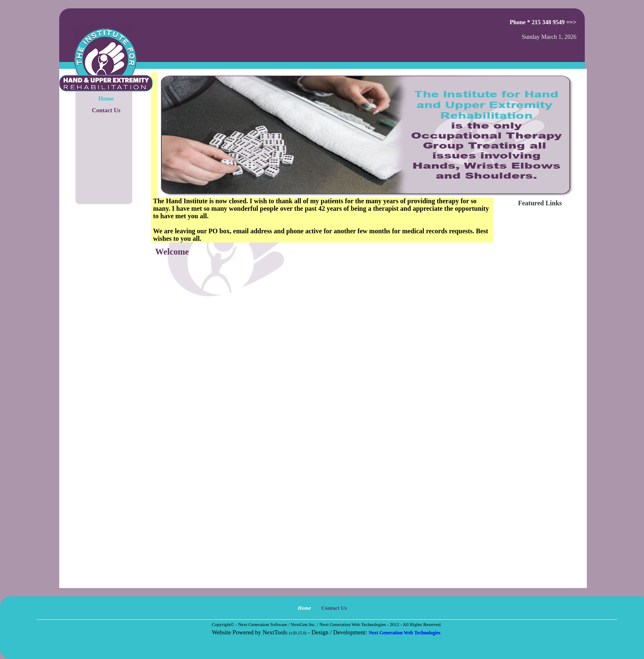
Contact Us (106, 110)
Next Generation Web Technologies (405, 633)
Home (106, 98)
